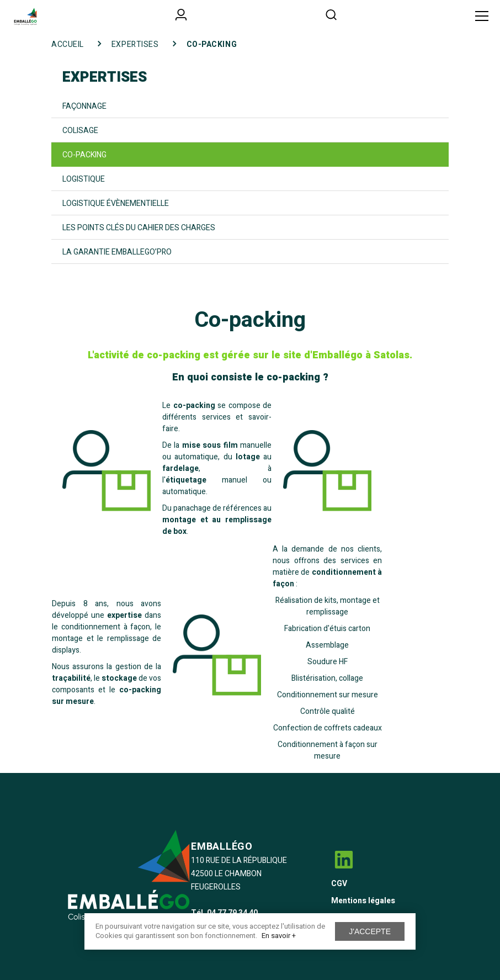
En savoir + (279, 936)
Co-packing (84, 155)
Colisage (80, 131)
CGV (339, 884)
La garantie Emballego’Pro (117, 252)
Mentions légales (363, 901)
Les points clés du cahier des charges (139, 228)
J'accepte (370, 931)
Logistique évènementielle (116, 203)
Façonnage (84, 106)
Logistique (84, 179)
